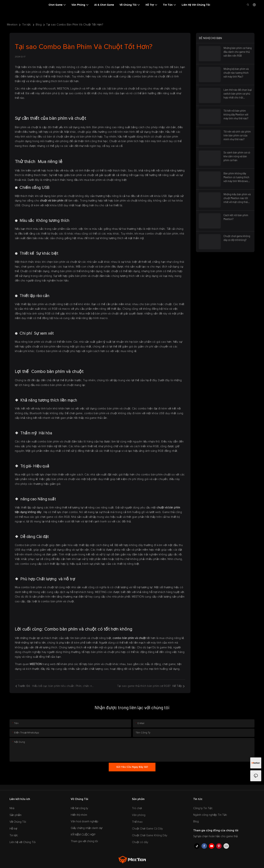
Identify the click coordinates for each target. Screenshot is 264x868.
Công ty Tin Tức (203, 808)
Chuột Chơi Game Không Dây (150, 835)
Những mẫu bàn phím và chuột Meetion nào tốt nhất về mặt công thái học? (237, 198)
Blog (39, 25)
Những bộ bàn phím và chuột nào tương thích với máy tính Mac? (236, 73)
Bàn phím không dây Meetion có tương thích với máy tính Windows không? (236, 177)
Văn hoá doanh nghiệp (85, 822)
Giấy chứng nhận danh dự (87, 828)
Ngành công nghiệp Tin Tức (210, 815)
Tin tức (27, 25)
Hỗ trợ (13, 829)
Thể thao (137, 822)
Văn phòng (139, 815)
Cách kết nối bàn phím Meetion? (236, 217)
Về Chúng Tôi (18, 822)
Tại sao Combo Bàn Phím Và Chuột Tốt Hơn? (75, 25)
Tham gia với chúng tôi (84, 841)
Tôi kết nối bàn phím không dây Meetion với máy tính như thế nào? (236, 115)
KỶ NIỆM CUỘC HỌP (83, 835)
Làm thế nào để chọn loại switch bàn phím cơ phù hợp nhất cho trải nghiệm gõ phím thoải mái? (238, 94)
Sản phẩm (15, 815)
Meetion (12, 25)
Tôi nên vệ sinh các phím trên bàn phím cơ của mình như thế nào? (237, 135)
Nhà (12, 808)
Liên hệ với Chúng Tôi (23, 842)
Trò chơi (137, 808)
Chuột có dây (140, 842)
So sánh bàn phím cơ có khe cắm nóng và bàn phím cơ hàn (237, 156)
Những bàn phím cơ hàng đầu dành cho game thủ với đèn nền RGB (238, 52)
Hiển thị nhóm (79, 815)
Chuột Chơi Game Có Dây (147, 829)
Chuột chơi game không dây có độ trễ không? (237, 238)
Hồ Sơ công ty (79, 808)
